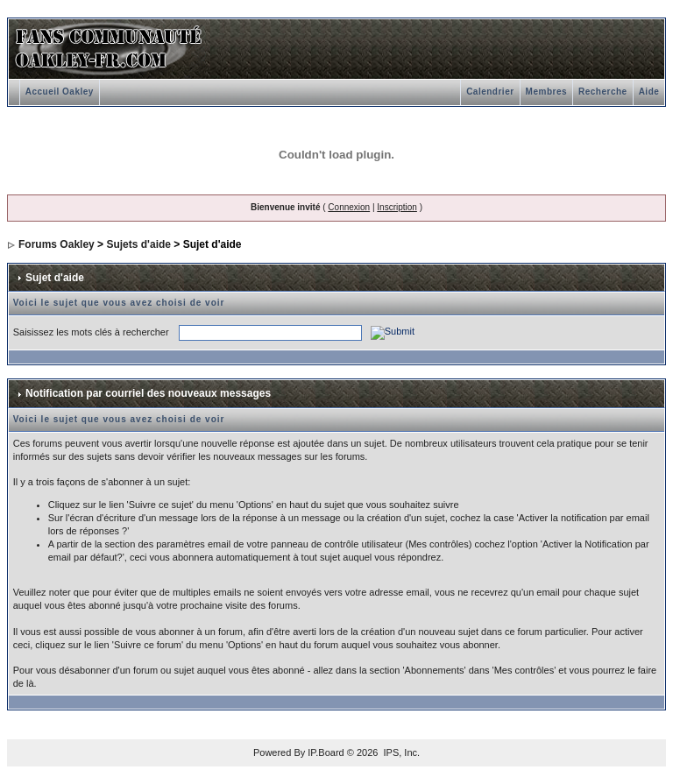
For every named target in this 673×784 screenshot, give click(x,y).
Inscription (397, 207)
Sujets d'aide (138, 244)
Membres (546, 92)
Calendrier (490, 92)
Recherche (603, 92)
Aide (649, 92)
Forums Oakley (57, 244)
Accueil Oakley (60, 92)
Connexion (349, 207)
